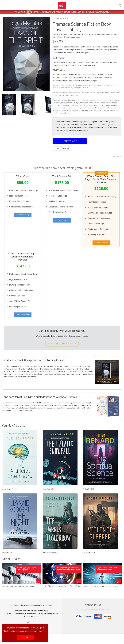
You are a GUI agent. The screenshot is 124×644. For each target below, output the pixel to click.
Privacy (34, 621)
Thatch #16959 (88, 499)
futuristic (97, 103)
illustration (113, 103)
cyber (61, 103)
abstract (65, 100)
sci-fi (72, 108)
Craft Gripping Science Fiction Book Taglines (19, 596)
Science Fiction (65, 18)
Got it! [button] (25, 637)
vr (79, 110)
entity (81, 103)
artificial (83, 100)
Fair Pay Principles (44, 624)
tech (114, 108)
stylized (96, 108)
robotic (67, 108)
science (77, 108)
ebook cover (57, 113)
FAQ (5, 624)
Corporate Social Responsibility (25, 624)
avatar (89, 100)
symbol (102, 108)
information (57, 105)
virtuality (75, 110)
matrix (85, 105)
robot (62, 108)
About (10, 624)
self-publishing (113, 110)
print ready (66, 113)
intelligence (66, 105)
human (71, 100)
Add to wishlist (62, 148)
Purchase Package (23, 219)
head (103, 103)
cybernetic (68, 103)
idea (107, 103)
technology (57, 110)
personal (56, 108)
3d (60, 100)
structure (89, 108)
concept (56, 103)
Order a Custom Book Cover (62, 354)
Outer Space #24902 (50, 563)
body (108, 100)
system (109, 108)
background (96, 100)
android (77, 100)
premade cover (87, 110)
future (91, 103)
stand (83, 108)
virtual (69, 110)
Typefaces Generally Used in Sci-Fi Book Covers (100, 596)
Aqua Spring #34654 (10, 499)
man (80, 105)
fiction (86, 103)
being (104, 100)
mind (103, 105)
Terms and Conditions (22, 621)
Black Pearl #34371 (49, 499)
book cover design (100, 110)
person (115, 105)
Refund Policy (43, 621)
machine (74, 105)
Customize (70, 141)
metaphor (97, 105)
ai (58, 100)
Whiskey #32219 (89, 563)
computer (115, 100)
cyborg (75, 103)
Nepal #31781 (7, 563)
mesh (90, 105)
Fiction (55, 18)
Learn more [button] (38, 631)
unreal (64, 110)
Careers (55, 624)
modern (109, 105)
